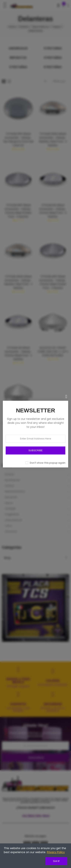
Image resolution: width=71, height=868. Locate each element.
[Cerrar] (66, 397)
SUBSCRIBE (35, 450)
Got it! (56, 861)
